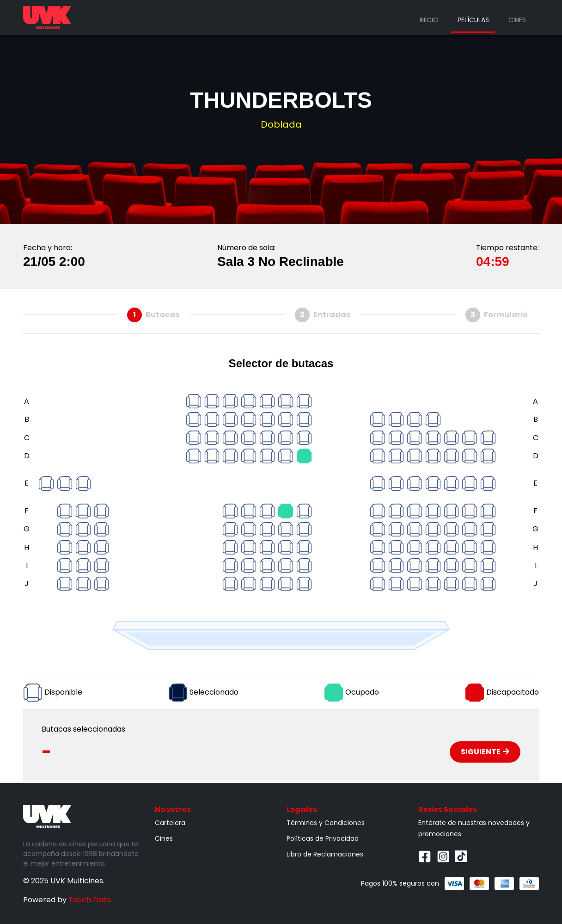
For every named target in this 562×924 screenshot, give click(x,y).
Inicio (429, 20)
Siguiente (485, 752)
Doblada (281, 124)
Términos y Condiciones (326, 823)
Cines (517, 20)
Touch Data (90, 900)
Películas (473, 20)
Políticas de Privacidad (323, 838)
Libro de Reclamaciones (325, 854)
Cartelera (170, 823)
